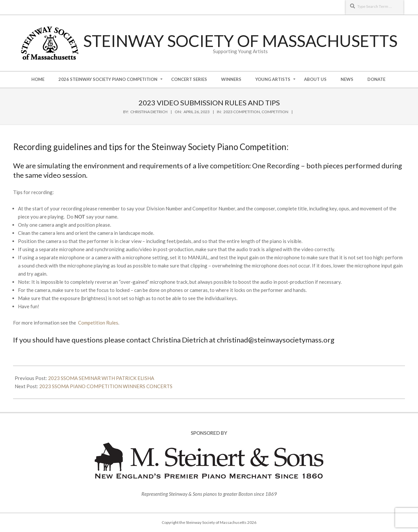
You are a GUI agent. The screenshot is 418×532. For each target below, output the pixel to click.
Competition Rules (98, 323)
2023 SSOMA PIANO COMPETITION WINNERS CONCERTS (106, 386)
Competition (275, 112)
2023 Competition (242, 112)
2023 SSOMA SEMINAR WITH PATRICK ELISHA (101, 378)
